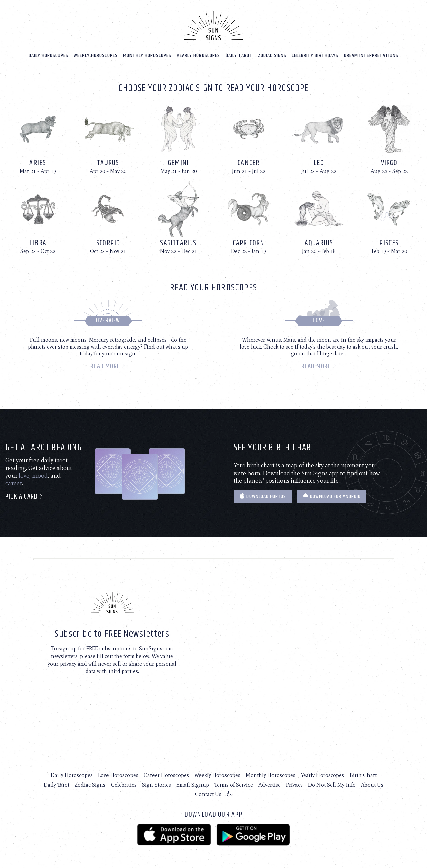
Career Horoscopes (166, 775)
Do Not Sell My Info (332, 784)
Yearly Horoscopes (198, 55)
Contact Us (208, 794)
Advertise (269, 784)
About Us (372, 784)
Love (319, 320)
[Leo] (319, 137)
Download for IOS (263, 496)
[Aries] (38, 137)
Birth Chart (363, 775)
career (14, 482)
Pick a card (25, 496)
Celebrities (124, 784)
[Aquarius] (319, 217)
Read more (108, 366)
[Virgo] (389, 137)
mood (40, 475)
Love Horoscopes (118, 775)
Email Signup (193, 784)
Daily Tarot (239, 55)
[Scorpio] (108, 217)
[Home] (214, 25)
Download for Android (332, 496)
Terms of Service (234, 784)
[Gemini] (179, 137)
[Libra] (38, 217)
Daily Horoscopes (49, 55)
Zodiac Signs (272, 55)
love (24, 475)
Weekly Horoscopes (96, 55)
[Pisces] (389, 217)
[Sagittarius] (179, 217)
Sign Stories (157, 784)
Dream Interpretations (371, 55)
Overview (108, 320)
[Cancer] (248, 137)
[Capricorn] (248, 217)
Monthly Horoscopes (147, 55)
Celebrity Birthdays (315, 55)
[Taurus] (108, 137)
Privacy (294, 784)
